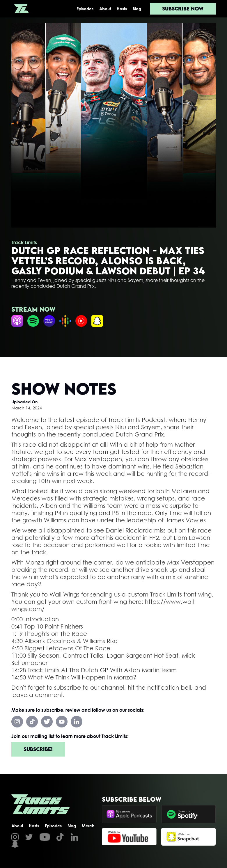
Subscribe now (183, 9)
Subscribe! (38, 749)
